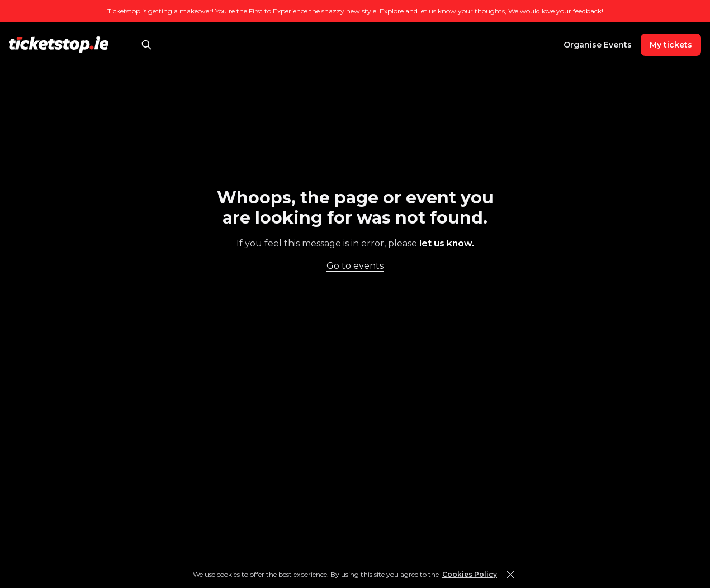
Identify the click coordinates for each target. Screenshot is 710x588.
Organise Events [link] (598, 45)
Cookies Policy (470, 574)
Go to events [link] (355, 266)
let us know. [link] (447, 243)
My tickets (671, 45)
